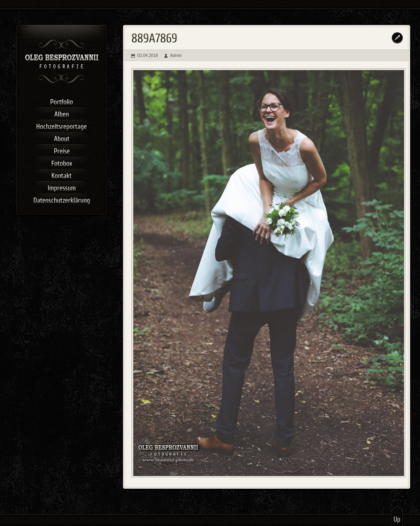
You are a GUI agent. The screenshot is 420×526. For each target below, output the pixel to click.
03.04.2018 (148, 56)
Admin (176, 56)
